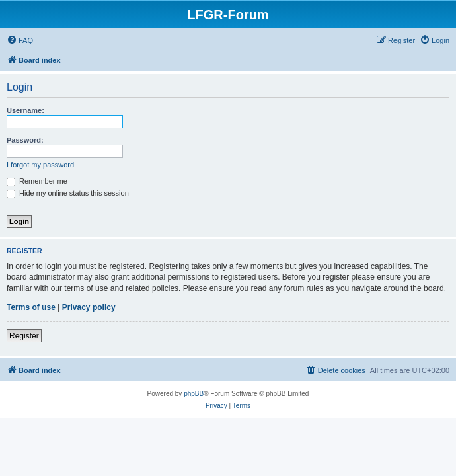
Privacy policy (89, 307)
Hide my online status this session (68, 193)
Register (24, 336)
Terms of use (31, 307)
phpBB (194, 394)
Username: (25, 110)
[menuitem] (20, 40)
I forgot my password (40, 165)
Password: (25, 140)
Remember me (37, 181)
